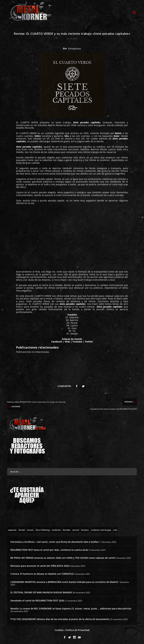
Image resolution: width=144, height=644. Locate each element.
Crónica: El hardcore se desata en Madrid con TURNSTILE (42, 573)
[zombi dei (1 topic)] (56, 529)
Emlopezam (75, 48)
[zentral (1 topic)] (76, 529)
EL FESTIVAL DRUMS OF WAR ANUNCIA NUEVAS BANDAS (41, 592)
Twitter (89, 341)
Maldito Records (25, 127)
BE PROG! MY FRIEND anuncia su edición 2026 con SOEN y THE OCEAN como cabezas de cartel (63, 557)
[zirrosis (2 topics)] (30, 529)
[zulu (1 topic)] (115, 529)
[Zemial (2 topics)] (22, 529)
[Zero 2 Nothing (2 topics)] (43, 529)
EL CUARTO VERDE (27, 122)
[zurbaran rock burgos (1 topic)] (101, 529)
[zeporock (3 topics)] (12, 529)
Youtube (77, 341)
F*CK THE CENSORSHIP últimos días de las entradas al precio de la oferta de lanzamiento (60, 619)
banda (100, 141)
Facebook (57, 341)
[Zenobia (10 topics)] (66, 529)
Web (67, 341)
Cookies (59, 630)
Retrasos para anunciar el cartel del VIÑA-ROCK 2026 (40, 565)
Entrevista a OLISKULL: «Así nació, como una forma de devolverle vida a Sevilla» (55, 541)
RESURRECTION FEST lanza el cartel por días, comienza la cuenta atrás (49, 549)
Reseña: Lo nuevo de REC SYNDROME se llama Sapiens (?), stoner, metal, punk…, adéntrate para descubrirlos (71, 608)
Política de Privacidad (77, 630)
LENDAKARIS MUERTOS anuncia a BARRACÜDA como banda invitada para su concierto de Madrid (64, 581)
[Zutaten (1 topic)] (85, 529)
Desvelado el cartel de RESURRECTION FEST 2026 (37, 600)
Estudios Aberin (46, 125)
